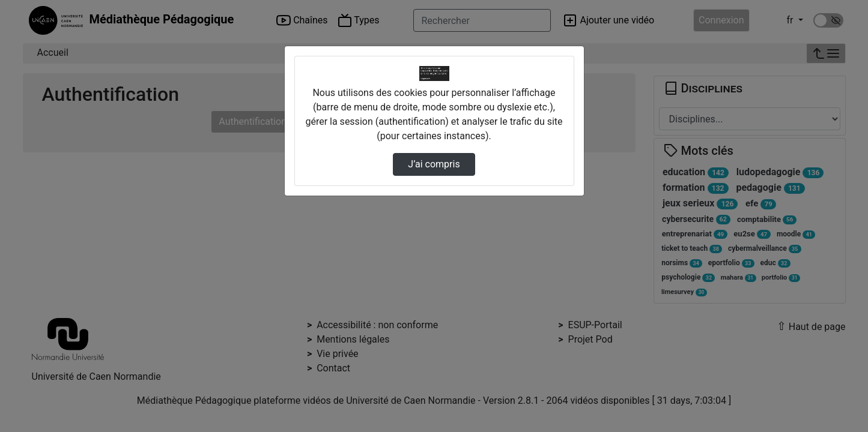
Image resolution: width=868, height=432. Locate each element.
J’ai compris (434, 164)
